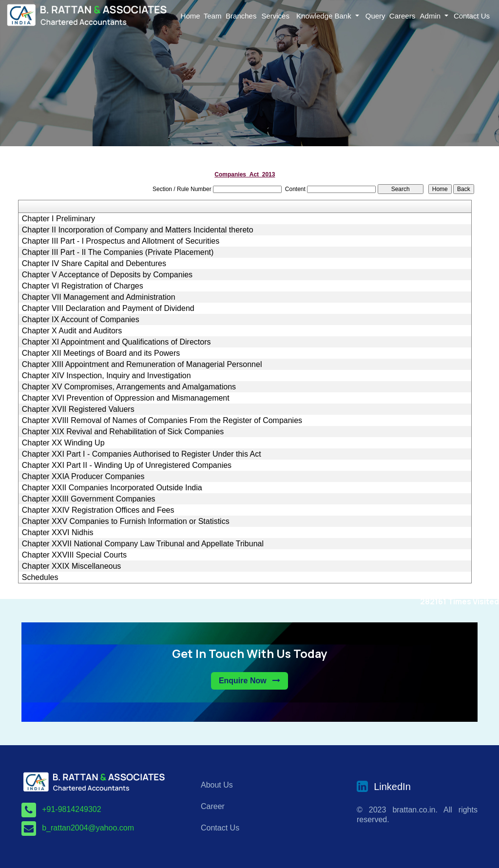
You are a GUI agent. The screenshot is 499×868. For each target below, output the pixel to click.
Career (213, 806)
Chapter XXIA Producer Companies (83, 477)
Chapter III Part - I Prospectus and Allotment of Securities (121, 241)
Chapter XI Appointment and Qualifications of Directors (116, 342)
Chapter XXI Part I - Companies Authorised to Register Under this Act (142, 454)
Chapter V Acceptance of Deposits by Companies (107, 275)
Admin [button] (432, 16)
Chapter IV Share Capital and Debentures (94, 264)
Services (275, 16)
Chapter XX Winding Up (63, 443)
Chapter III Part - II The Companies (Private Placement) (118, 252)
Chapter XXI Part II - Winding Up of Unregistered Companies (127, 465)
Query (375, 16)
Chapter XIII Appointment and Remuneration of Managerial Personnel (142, 365)
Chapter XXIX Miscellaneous (72, 566)
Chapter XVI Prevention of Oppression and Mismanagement (126, 398)
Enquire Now (249, 681)
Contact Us (472, 16)
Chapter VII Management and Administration (99, 297)
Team (213, 16)
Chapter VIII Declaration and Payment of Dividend (108, 309)
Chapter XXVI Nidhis (58, 533)
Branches (241, 16)
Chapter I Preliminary (58, 219)
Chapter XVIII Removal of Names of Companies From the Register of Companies (162, 421)
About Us (217, 785)
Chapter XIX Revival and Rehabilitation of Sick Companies (123, 432)
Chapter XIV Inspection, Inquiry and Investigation (106, 376)
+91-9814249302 (71, 809)
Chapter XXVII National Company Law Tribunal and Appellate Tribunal (143, 544)
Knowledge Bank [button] (325, 16)
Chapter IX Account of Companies (81, 320)
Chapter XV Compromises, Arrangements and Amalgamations (129, 387)
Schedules (40, 578)
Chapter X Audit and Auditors (72, 331)
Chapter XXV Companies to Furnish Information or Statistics (126, 521)
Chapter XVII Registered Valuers (78, 409)
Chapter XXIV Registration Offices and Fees (98, 510)
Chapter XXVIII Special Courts (74, 555)
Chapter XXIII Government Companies (89, 499)
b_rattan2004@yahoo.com (88, 828)
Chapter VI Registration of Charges (83, 286)
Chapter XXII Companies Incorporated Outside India (112, 488)
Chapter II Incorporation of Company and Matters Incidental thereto (138, 230)
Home (191, 16)
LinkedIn (392, 787)
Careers (402, 16)
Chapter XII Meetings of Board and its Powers (101, 353)
